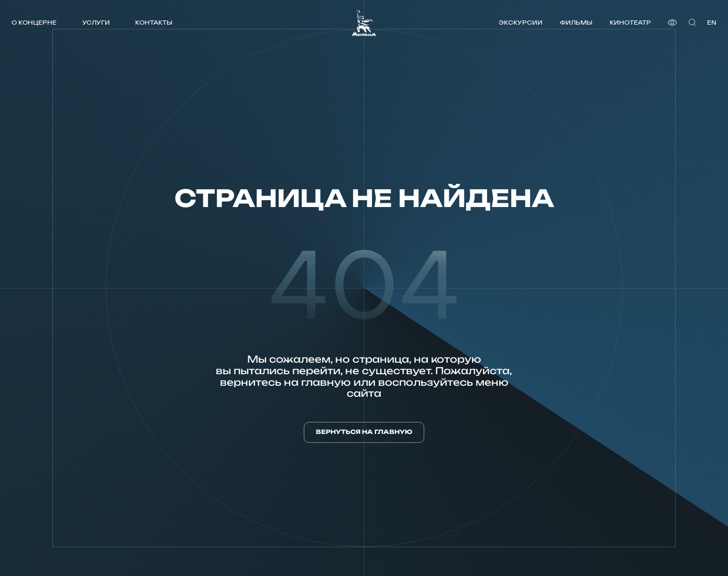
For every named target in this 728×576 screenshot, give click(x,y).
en (712, 22)
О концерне (34, 22)
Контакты (154, 22)
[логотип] (364, 23)
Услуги (96, 22)
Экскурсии (521, 22)
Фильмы (576, 22)
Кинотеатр (630, 22)
